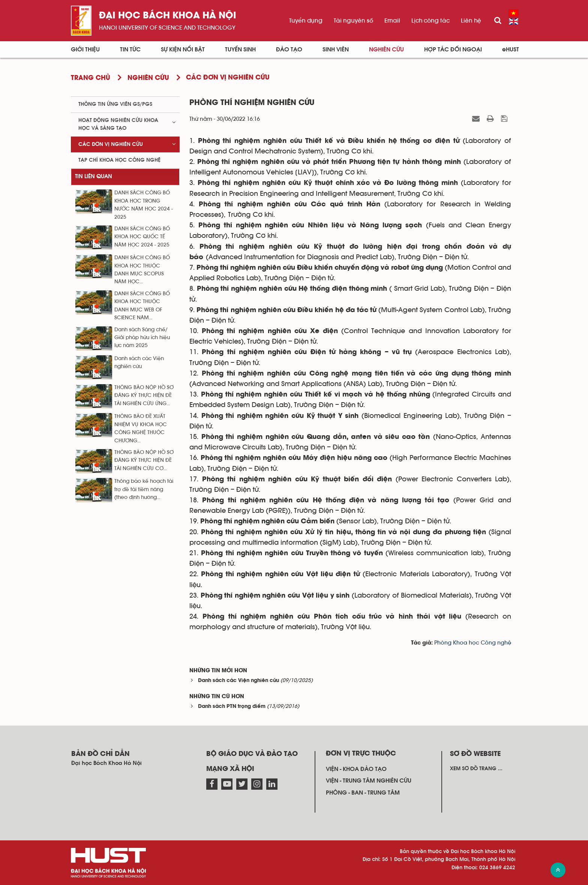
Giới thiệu (85, 50)
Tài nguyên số (353, 21)
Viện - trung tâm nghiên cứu (369, 781)
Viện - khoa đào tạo (356, 769)
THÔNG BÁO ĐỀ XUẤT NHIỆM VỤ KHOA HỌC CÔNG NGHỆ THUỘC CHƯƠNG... (141, 428)
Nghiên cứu (386, 50)
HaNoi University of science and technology (167, 28)
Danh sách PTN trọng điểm (232, 707)
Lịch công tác (430, 21)
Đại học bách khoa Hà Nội (168, 16)
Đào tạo (289, 50)
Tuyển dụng (306, 21)
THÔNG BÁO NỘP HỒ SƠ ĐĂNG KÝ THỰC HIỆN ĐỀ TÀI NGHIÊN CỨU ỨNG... (144, 396)
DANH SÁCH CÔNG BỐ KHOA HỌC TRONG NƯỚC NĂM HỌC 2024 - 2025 (144, 205)
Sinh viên (336, 50)
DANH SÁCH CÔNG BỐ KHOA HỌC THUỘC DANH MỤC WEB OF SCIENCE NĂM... (142, 306)
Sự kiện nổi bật (183, 50)
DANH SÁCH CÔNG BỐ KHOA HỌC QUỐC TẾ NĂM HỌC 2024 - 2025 (142, 237)
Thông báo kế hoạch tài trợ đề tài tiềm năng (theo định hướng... (144, 489)
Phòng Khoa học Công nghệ (473, 643)
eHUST (511, 50)
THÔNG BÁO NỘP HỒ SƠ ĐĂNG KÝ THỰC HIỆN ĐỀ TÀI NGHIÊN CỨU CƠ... (144, 461)
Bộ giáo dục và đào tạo (252, 754)
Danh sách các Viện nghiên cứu (238, 681)
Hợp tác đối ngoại (453, 50)
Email (392, 21)
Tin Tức (130, 50)
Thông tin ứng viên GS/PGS (115, 104)
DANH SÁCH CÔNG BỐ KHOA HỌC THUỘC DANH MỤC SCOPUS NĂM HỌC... (142, 270)
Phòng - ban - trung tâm (363, 793)
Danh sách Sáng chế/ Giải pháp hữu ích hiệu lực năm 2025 (142, 338)
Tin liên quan (94, 177)
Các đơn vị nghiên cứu (111, 144)
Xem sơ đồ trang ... (476, 769)
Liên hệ (471, 21)
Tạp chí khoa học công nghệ (119, 160)
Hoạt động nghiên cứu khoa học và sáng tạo (118, 124)
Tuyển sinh (240, 50)
